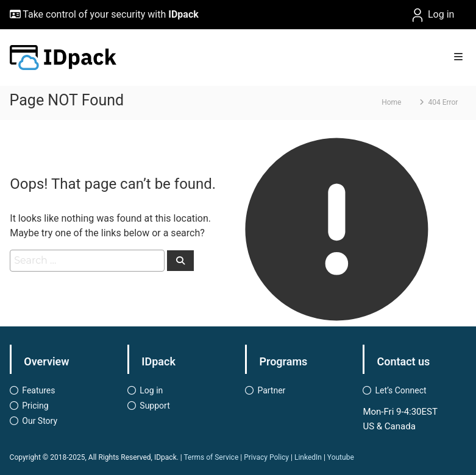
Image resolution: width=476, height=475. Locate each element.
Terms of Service (211, 457)
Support (155, 406)
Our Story (40, 421)
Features (38, 390)
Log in (432, 15)
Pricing (35, 406)
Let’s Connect (400, 390)
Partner (271, 390)
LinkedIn (308, 457)
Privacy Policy (266, 457)
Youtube (341, 457)
